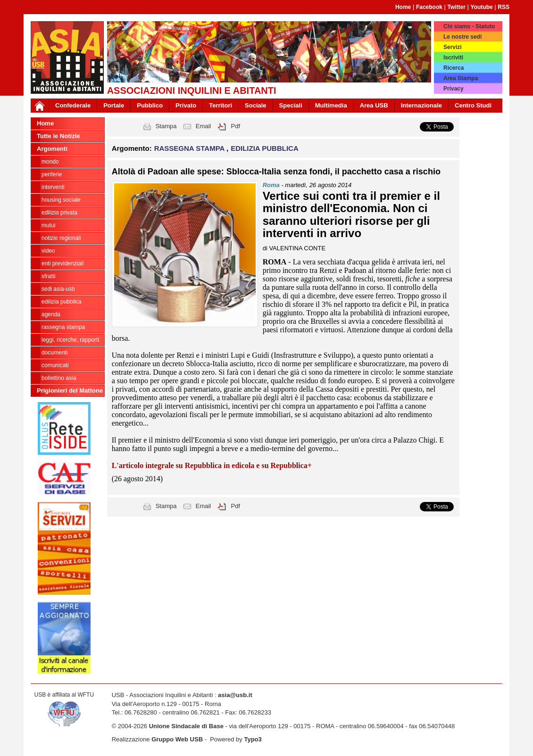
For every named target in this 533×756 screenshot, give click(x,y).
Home (403, 7)
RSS (504, 7)
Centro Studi (473, 105)
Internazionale (421, 105)
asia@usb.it (235, 695)
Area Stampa (461, 78)
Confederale (73, 105)
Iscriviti (453, 58)
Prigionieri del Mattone (70, 390)
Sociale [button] (256, 105)
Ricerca (454, 68)
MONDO (50, 162)
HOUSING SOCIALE (61, 200)
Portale (114, 105)
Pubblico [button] (150, 105)
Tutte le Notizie (58, 136)
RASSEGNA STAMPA (63, 327)
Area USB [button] (374, 105)
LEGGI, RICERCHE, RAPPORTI (70, 340)
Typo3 (253, 739)
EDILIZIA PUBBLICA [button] (265, 148)
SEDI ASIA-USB (58, 289)
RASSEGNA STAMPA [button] (190, 148)
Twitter (457, 7)
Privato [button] (186, 105)
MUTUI (48, 225)
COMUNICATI (55, 365)
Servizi (453, 47)
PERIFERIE (52, 174)
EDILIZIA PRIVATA (59, 213)
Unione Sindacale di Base (186, 726)
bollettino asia (59, 378)
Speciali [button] (291, 105)
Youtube (482, 7)
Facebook (429, 7)
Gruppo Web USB (177, 739)
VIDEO (48, 251)
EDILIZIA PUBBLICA (62, 302)
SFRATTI (48, 276)
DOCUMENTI (54, 353)
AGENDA (51, 314)
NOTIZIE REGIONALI (61, 238)
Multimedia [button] (331, 105)
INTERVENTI (53, 187)
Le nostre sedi (462, 37)
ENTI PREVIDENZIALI (62, 263)
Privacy (454, 89)
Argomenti (52, 149)
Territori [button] (221, 105)
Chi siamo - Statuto (469, 26)
